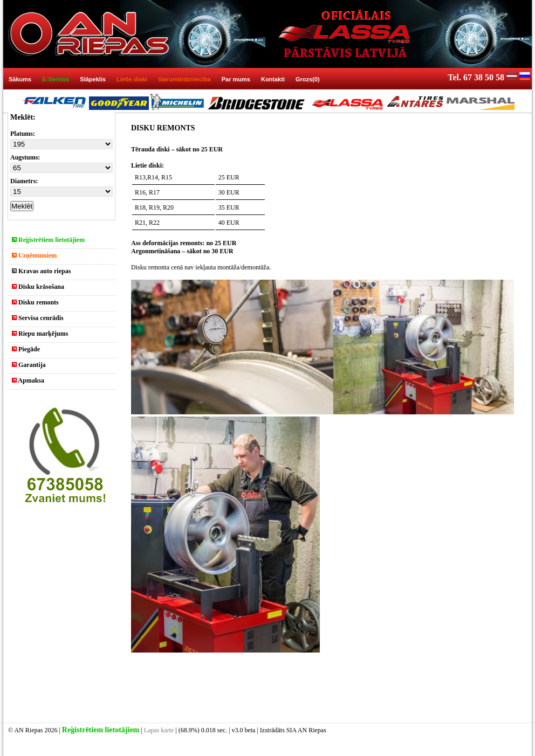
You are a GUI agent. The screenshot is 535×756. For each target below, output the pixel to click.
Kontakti (273, 79)
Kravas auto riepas (41, 271)
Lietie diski (132, 79)
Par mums (236, 79)
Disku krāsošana (38, 287)
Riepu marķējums (40, 334)
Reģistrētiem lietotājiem (48, 240)
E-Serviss (56, 79)
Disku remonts (35, 302)
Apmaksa (28, 380)
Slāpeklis (93, 79)
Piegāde (26, 349)
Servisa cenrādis (38, 318)
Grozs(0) (308, 79)
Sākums (20, 79)
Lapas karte (159, 730)
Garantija (29, 365)
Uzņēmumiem (34, 255)
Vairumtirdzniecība (184, 79)
